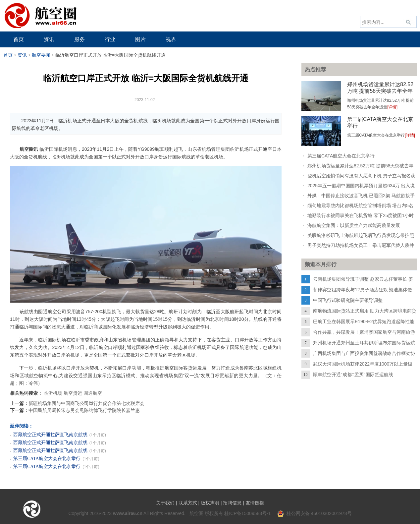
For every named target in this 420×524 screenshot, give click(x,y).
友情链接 (255, 503)
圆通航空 (93, 393)
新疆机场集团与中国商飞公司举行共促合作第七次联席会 (86, 403)
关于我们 (165, 503)
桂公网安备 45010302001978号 (315, 513)
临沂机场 (53, 393)
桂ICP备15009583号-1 (247, 513)
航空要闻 (41, 55)
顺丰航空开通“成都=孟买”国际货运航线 (353, 375)
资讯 (22, 55)
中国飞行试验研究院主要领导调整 (348, 300)
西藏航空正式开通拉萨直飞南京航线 (50, 435)
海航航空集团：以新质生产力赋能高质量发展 (354, 225)
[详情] (392, 107)
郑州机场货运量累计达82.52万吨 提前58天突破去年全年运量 (380, 91)
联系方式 (188, 503)
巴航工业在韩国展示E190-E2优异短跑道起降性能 (364, 321)
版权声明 (210, 503)
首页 (8, 55)
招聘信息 (232, 503)
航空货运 (73, 393)
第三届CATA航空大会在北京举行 (47, 459)
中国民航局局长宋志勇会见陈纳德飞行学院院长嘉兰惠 (84, 410)
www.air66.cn (128, 513)
